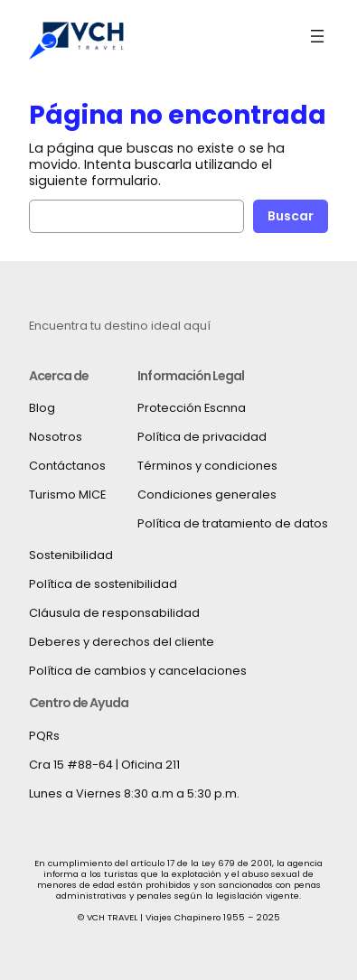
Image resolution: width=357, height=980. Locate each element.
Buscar (291, 216)
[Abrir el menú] (317, 36)
